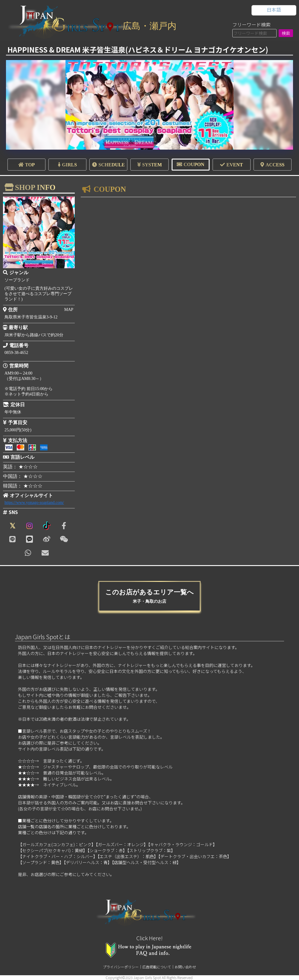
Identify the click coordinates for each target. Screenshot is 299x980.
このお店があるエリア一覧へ (149, 596)
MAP (69, 310)
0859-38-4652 (16, 353)
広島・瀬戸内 (149, 26)
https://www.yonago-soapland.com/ (34, 503)
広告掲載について (157, 967)
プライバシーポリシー (121, 967)
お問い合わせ (185, 967)
